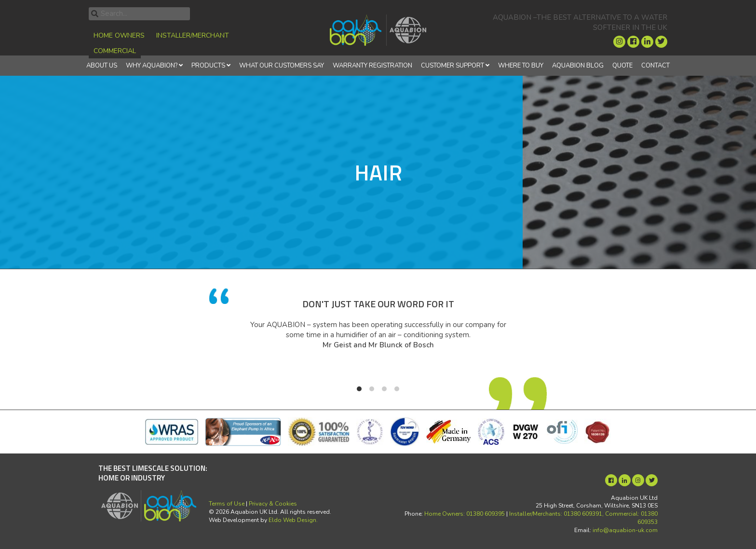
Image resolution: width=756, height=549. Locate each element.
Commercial (115, 51)
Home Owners (119, 35)
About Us (102, 66)
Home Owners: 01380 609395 (465, 514)
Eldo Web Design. (293, 520)
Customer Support (452, 66)
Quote (622, 66)
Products (208, 66)
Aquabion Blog (578, 66)
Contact (655, 66)
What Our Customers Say (282, 66)
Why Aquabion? (152, 66)
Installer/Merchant (193, 35)
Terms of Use (227, 504)
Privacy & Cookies (273, 504)
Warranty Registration (372, 66)
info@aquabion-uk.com (625, 530)
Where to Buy (521, 66)
